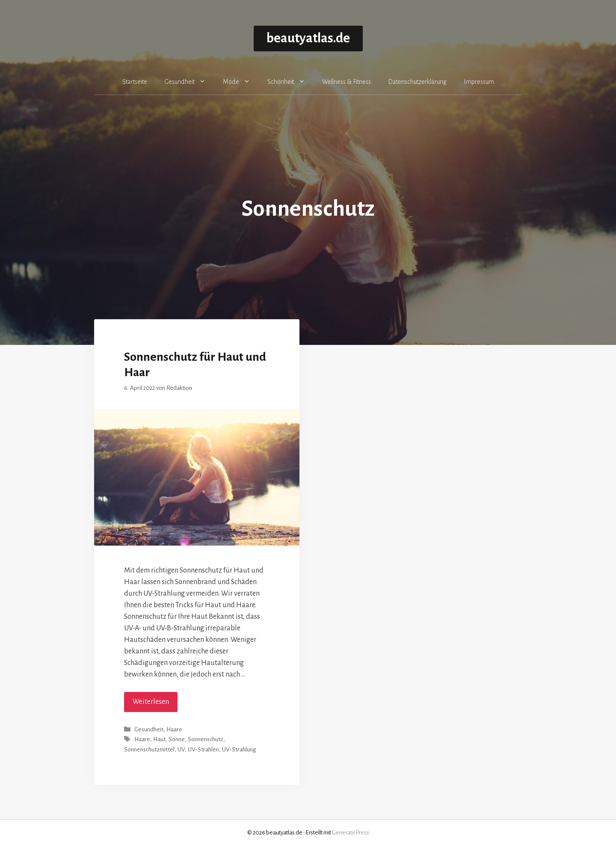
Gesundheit (189, 82)
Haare (174, 729)
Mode (241, 82)
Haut (159, 740)
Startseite (135, 82)
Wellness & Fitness (346, 82)
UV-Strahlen (203, 750)
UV (181, 750)
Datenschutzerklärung (417, 82)
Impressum (479, 82)
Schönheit (290, 82)
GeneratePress (351, 833)
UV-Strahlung (239, 750)
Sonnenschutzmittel (149, 750)
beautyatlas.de (308, 38)
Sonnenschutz (206, 740)
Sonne (177, 740)
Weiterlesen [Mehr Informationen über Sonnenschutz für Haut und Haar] (151, 702)
